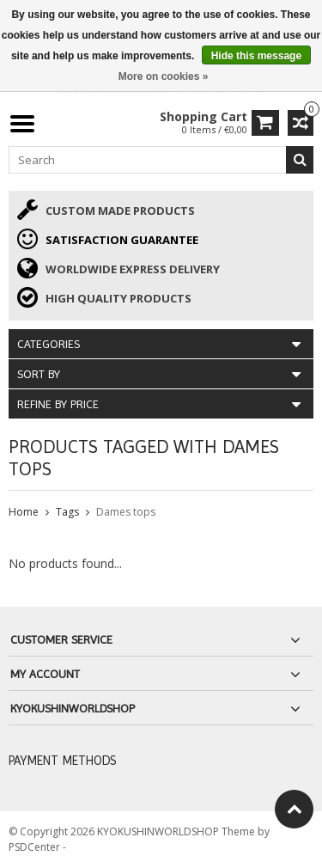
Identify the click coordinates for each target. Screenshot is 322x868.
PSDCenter (36, 847)
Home (24, 512)
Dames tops (126, 512)
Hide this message (256, 56)
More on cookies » (164, 76)
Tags (67, 512)
